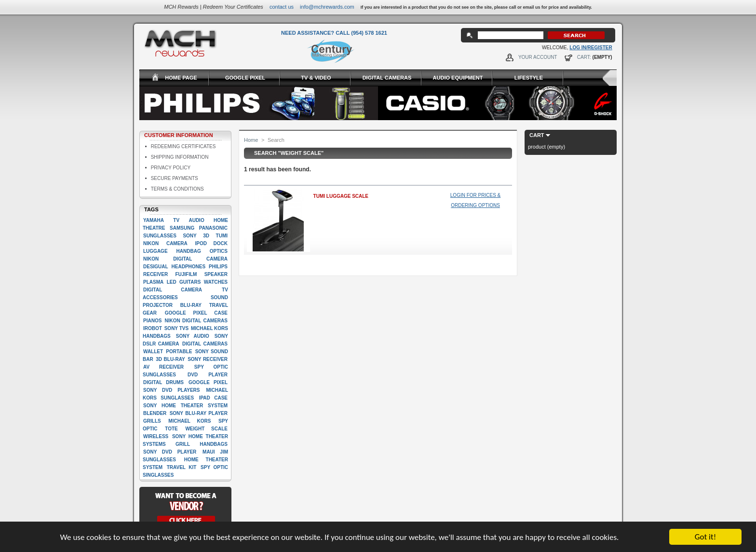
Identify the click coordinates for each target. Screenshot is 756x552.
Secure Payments (175, 178)
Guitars (190, 282)
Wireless (156, 436)
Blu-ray (191, 305)
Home (251, 140)
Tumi (222, 236)
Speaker (216, 274)
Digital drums (163, 382)
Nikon (151, 243)
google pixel (208, 382)
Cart (537, 135)
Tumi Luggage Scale (341, 196)
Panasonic (213, 228)
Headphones (189, 267)
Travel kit (182, 467)
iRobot (153, 328)
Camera (177, 243)
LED (172, 282)
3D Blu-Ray (170, 359)
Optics (219, 251)
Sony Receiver (208, 359)
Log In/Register (591, 48)
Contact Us (282, 7)
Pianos (152, 321)
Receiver (155, 274)
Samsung (182, 228)
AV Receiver (163, 367)
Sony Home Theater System (185, 406)
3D (206, 236)
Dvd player (208, 375)
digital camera (173, 290)
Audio (196, 220)
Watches (216, 282)
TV (176, 220)
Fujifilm (186, 274)
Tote (171, 429)
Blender (155, 413)
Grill (183, 444)
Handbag (189, 251)
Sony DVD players (171, 390)
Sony (189, 236)
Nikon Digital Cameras (196, 321)
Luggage (155, 251)
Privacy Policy (171, 168)
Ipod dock (211, 243)
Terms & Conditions (177, 189)
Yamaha (154, 220)
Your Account (538, 57)
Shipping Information (180, 157)
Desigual (156, 267)
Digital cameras (205, 344)
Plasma (153, 282)
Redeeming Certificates (183, 146)
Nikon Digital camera (185, 259)
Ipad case (213, 398)
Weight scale (206, 429)
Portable (179, 352)
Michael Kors (189, 421)
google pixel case (196, 313)
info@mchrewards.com (327, 7)
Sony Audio (193, 336)
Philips (218, 267)
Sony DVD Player (170, 452)
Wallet (153, 352)
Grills (152, 421)
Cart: (584, 57)
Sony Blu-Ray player (199, 413)
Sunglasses (160, 236)
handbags (214, 444)
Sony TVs (176, 328)
